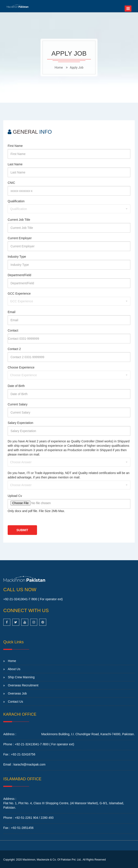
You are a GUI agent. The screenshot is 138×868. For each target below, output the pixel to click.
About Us (14, 669)
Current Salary (18, 404)
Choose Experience (21, 367)
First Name (15, 146)
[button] (69, 209)
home (59, 67)
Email (11, 312)
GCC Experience (19, 294)
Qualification (16, 201)
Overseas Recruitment (23, 685)
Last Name (15, 164)
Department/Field (19, 275)
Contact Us (15, 702)
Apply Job (77, 67)
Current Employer (20, 238)
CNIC (11, 183)
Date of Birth (16, 386)
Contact (13, 330)
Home (12, 661)
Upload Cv (15, 496)
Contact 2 (14, 349)
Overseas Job (17, 693)
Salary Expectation (20, 423)
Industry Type (17, 257)
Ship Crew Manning (21, 677)
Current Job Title (19, 220)
